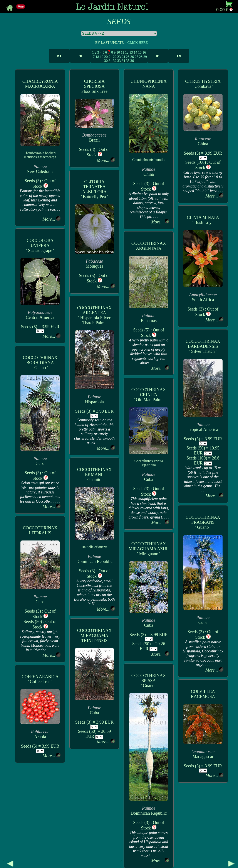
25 (128, 57)
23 (119, 57)
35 (128, 61)
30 (106, 61)
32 (115, 61)
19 (102, 57)
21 (110, 57)
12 (127, 52)
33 (119, 61)
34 (123, 61)
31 (110, 61)
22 (115, 57)
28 (141, 57)
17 (93, 57)
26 (132, 57)
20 (106, 57)
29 (145, 57)
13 (131, 52)
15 (140, 52)
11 (122, 52)
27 (136, 57)
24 (123, 57)
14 (136, 52)
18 (97, 57)
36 (132, 61)
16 (144, 52)
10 (118, 52)
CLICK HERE (137, 43)
